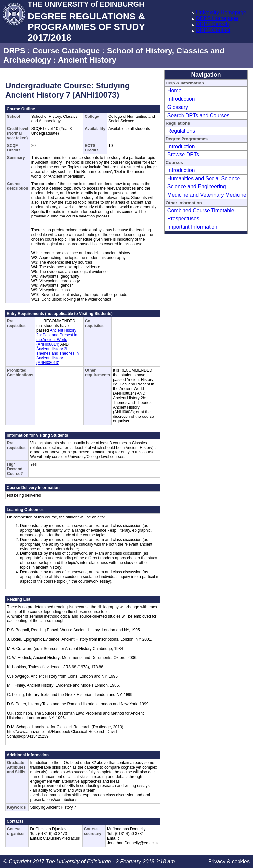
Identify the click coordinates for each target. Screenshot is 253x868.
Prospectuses (183, 219)
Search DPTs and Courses (198, 115)
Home (174, 91)
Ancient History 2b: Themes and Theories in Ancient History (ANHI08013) (57, 356)
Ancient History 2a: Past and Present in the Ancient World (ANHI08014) (57, 337)
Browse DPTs (183, 155)
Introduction (181, 99)
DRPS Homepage (217, 18)
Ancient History (87, 60)
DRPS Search (212, 24)
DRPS (14, 51)
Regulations (181, 131)
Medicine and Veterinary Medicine (207, 195)
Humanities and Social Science (204, 178)
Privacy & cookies (229, 862)
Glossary (178, 107)
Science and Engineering (197, 187)
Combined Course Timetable (201, 210)
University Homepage (221, 12)
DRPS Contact (213, 30)
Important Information (192, 227)
